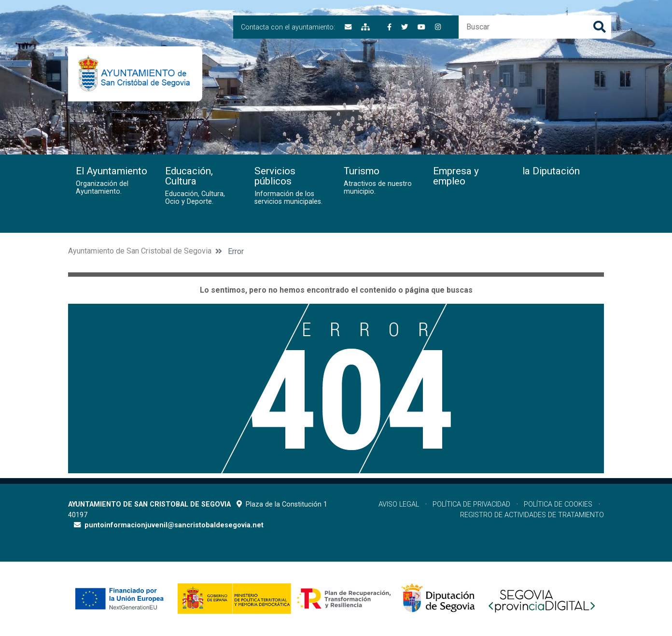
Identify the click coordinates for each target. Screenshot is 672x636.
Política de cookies (558, 504)
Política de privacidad (471, 504)
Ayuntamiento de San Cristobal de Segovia (140, 251)
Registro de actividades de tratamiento (532, 515)
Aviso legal (399, 504)
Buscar (600, 27)
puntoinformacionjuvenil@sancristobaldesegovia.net (174, 525)
